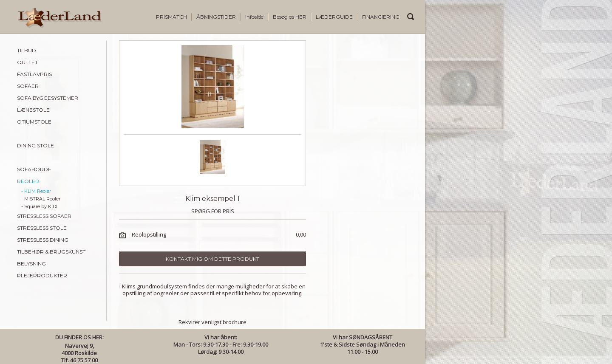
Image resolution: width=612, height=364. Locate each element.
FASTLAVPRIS (34, 74)
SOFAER (28, 86)
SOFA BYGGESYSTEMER (48, 98)
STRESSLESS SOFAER (44, 216)
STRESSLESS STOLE (42, 228)
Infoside (254, 17)
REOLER (28, 181)
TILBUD (27, 50)
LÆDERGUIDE (334, 17)
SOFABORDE (34, 169)
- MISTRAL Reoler (41, 199)
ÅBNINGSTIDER (216, 17)
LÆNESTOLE (33, 110)
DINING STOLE (35, 145)
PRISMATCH (171, 17)
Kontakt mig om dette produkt (212, 259)
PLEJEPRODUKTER (42, 275)
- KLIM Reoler (36, 191)
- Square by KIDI (39, 206)
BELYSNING (31, 264)
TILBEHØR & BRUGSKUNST (51, 252)
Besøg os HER (290, 17)
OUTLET (27, 62)
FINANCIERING (381, 17)
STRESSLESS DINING (43, 240)
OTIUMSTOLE (34, 122)
